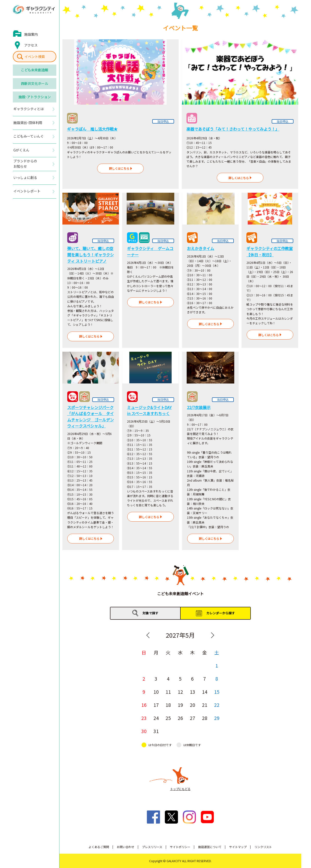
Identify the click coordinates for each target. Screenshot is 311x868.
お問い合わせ (126, 847)
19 (180, 705)
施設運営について (210, 847)
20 (193, 705)
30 (144, 731)
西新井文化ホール (34, 83)
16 (144, 705)
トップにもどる (180, 789)
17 (156, 705)
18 (168, 705)
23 (144, 718)
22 (217, 705)
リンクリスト (263, 847)
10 (156, 692)
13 (193, 692)
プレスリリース (152, 847)
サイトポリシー (180, 847)
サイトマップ (238, 847)
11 (168, 692)
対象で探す (150, 613)
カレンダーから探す (221, 613)
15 (217, 692)
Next (213, 635)
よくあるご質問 (99, 847)
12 (180, 692)
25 (168, 718)
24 (156, 718)
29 (217, 718)
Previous (148, 635)
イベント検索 (35, 57)
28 (205, 718)
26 (180, 718)
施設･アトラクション (35, 97)
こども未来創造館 (34, 70)
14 (205, 692)
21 (205, 705)
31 (156, 731)
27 (193, 718)
